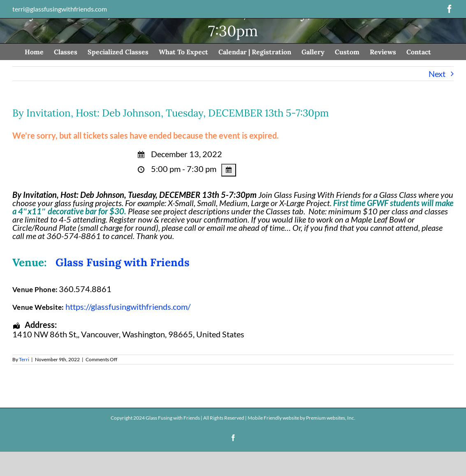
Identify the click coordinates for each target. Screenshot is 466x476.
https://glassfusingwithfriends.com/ (128, 306)
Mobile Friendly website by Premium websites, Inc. (301, 418)
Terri (24, 359)
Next (437, 74)
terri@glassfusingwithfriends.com (60, 9)
